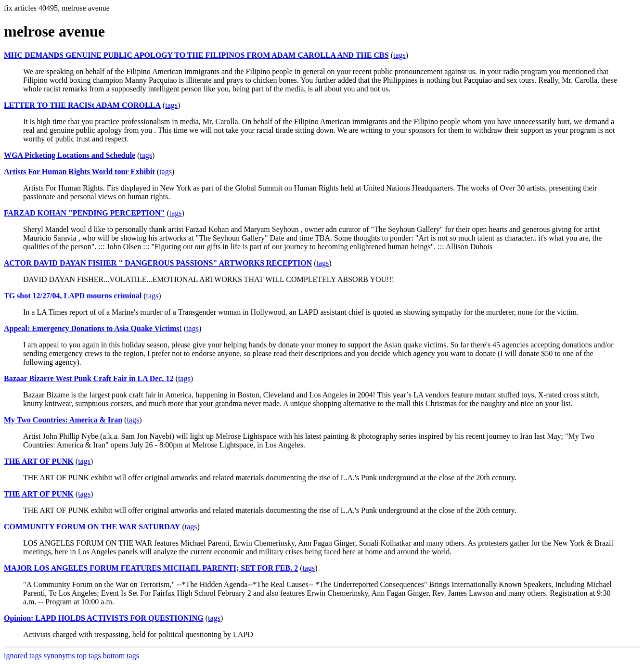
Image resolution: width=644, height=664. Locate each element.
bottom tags (121, 656)
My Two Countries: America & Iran (63, 420)
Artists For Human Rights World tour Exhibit (79, 172)
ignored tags (23, 656)
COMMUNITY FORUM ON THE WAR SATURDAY (92, 527)
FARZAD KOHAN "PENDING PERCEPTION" (84, 213)
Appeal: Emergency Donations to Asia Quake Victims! (93, 328)
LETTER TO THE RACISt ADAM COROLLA (82, 105)
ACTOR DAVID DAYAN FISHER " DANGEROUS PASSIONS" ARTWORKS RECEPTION (158, 263)
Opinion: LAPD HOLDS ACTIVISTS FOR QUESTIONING (104, 618)
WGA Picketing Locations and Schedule (70, 155)
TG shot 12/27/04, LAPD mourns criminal (73, 296)
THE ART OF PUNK (39, 461)
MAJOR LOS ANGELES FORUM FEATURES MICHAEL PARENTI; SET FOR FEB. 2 (151, 568)
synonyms (59, 656)
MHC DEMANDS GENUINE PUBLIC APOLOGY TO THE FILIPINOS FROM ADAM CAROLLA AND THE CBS (196, 55)
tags (399, 55)
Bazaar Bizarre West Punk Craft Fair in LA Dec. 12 (89, 378)
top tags (89, 656)
